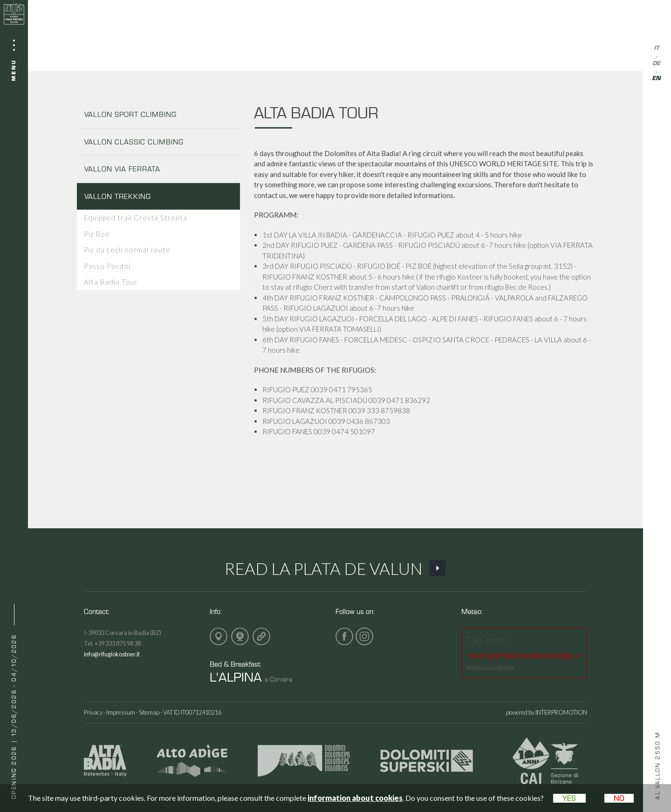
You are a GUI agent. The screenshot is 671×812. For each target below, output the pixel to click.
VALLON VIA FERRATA (122, 169)
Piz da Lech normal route (127, 250)
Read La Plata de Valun (336, 568)
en (656, 78)
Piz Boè (97, 234)
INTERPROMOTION (561, 712)
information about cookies (355, 798)
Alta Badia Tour (111, 282)
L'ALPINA (236, 677)
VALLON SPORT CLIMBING (130, 114)
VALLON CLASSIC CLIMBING (134, 142)
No (619, 798)
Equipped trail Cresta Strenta (136, 218)
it (656, 48)
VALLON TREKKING (118, 196)
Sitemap (149, 712)
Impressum (121, 712)
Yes (569, 798)
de (656, 64)
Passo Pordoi (107, 266)
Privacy (93, 712)
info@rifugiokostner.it (112, 654)
